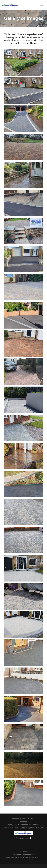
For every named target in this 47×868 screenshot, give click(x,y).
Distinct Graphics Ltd (23, 855)
